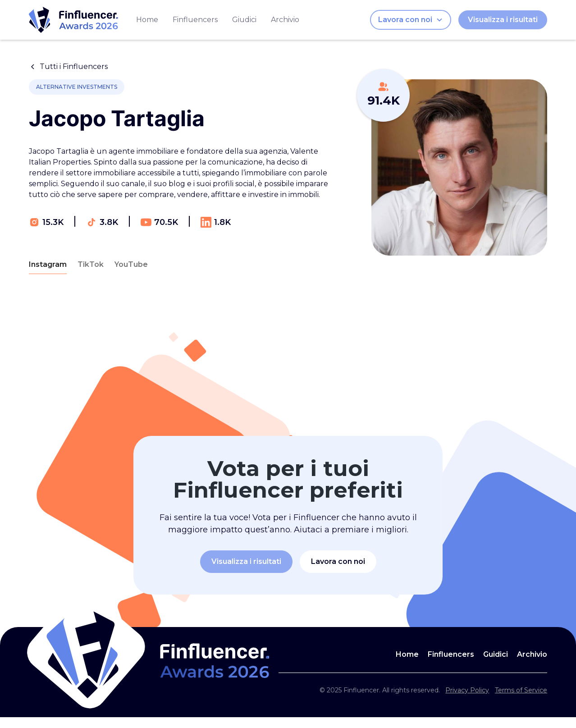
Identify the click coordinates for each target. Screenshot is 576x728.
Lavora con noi (338, 561)
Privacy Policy (467, 690)
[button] (411, 20)
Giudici (244, 20)
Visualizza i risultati (503, 20)
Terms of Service (521, 690)
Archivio (285, 20)
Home (147, 20)
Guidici (496, 654)
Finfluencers (195, 20)
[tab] (48, 265)
